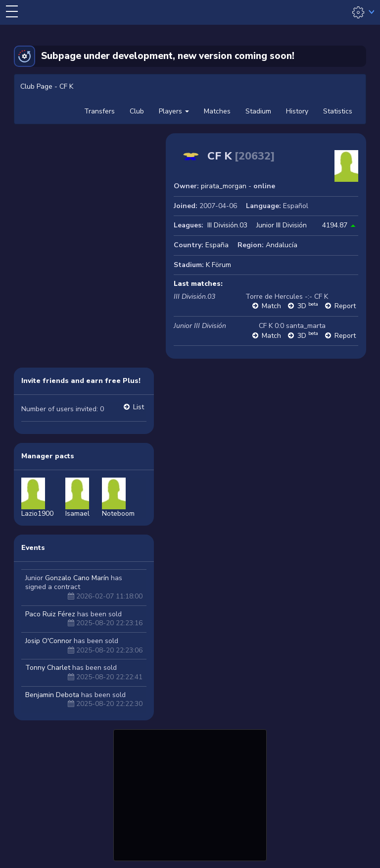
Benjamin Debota (52, 695)
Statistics (338, 111)
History (297, 111)
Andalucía (282, 245)
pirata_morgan (224, 186)
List (139, 407)
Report (345, 306)
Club (137, 111)
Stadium (258, 111)
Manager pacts (48, 456)
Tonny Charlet (48, 668)
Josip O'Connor (48, 641)
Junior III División (282, 225)
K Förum (218, 265)
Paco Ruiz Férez (50, 614)
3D (308, 306)
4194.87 (335, 225)
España (217, 245)
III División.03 (227, 225)
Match (271, 306)
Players (174, 111)
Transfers (99, 111)
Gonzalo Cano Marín (77, 578)
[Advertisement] (190, 794)
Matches (217, 111)
